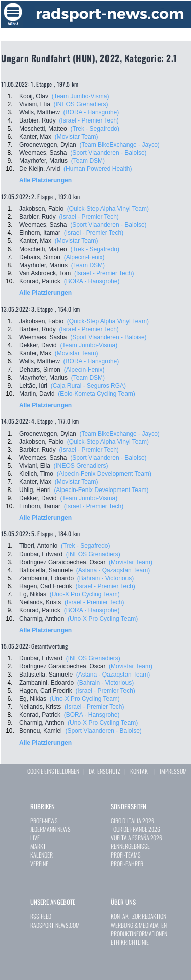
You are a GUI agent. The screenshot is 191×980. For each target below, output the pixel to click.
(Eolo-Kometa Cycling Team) (97, 394)
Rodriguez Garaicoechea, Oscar (62, 562)
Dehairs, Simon (40, 257)
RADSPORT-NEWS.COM (55, 925)
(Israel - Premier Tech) (89, 120)
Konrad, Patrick (40, 281)
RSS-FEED (41, 916)
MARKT (38, 846)
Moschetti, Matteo (43, 129)
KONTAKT (140, 771)
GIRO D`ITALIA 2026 (133, 820)
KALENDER (42, 855)
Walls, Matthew (40, 112)
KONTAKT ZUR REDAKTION (139, 916)
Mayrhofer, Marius (43, 161)
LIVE (35, 838)
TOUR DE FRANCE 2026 (136, 829)
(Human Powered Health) (98, 169)
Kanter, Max (35, 137)
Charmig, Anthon (42, 619)
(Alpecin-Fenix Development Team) (104, 474)
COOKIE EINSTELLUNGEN (53, 771)
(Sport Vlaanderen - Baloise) (108, 153)
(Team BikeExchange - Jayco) (119, 145)
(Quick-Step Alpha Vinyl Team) (108, 209)
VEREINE (39, 863)
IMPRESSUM (173, 771)
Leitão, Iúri (33, 386)
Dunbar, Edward (41, 554)
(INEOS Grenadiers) (81, 104)
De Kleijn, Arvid (40, 169)
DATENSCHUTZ (105, 771)
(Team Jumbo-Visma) (81, 96)
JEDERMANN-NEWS (50, 829)
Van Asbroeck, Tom (45, 273)
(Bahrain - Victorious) (106, 578)
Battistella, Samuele (46, 570)
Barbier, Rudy (38, 120)
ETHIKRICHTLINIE (130, 942)
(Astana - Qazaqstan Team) (113, 570)
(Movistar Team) (77, 137)
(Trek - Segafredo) (95, 129)
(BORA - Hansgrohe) (91, 112)
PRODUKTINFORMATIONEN (139, 933)
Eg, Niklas (33, 594)
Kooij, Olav (34, 96)
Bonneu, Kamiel (41, 731)
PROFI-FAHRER (127, 863)
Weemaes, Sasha (43, 153)
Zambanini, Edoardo (46, 578)
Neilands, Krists (40, 602)
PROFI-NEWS (44, 820)
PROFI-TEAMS (126, 855)
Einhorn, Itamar (40, 233)
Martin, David (37, 394)
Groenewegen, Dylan (48, 145)
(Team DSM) (88, 161)
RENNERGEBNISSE (130, 846)
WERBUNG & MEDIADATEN (139, 925)
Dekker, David (38, 345)
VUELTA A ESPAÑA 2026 (137, 838)
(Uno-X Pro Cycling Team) (85, 594)
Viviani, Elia (35, 104)
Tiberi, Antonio (38, 546)
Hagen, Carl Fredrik (46, 586)
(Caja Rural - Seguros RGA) (88, 386)
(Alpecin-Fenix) (84, 257)
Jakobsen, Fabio (41, 209)
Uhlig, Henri (35, 490)
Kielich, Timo (36, 474)
